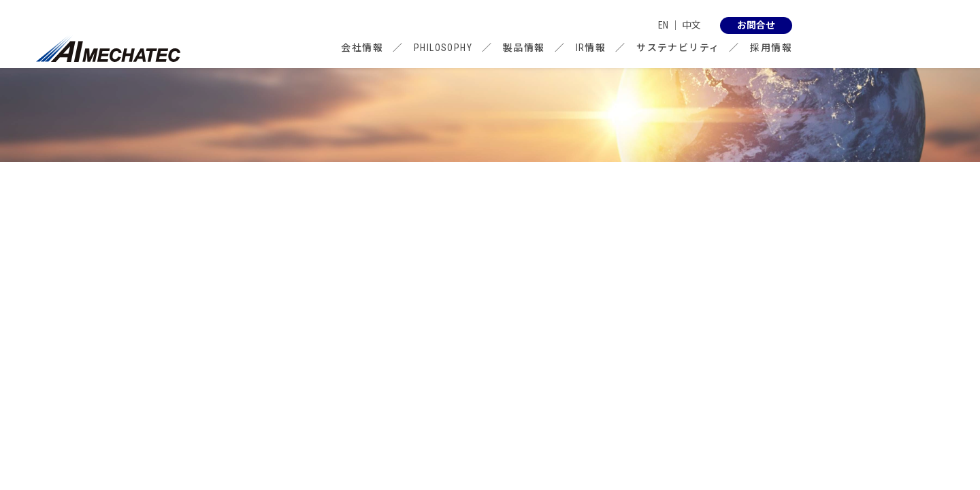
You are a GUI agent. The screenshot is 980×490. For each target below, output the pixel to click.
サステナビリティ (678, 48)
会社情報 (362, 48)
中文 (691, 25)
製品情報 (524, 48)
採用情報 (771, 48)
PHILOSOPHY (443, 48)
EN (663, 25)
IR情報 (591, 48)
